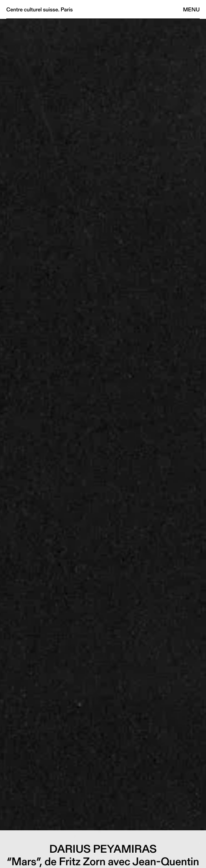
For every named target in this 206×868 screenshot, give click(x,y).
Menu (191, 9)
